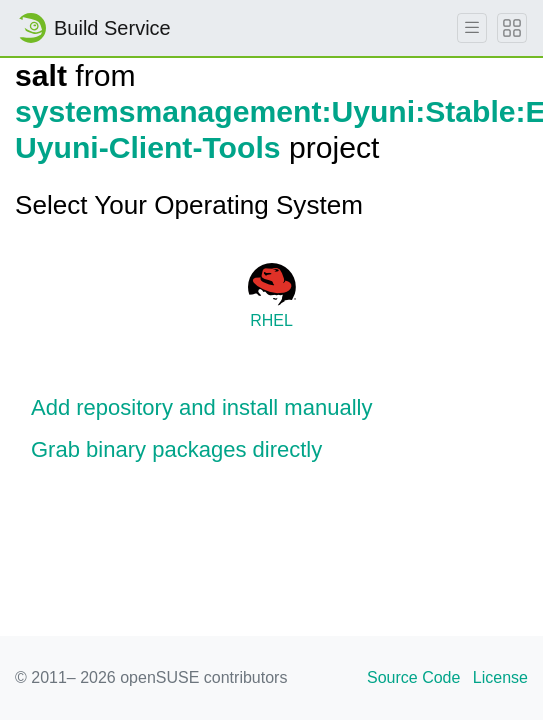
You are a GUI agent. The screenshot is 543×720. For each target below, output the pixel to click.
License (500, 677)
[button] (271, 408)
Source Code (413, 677)
